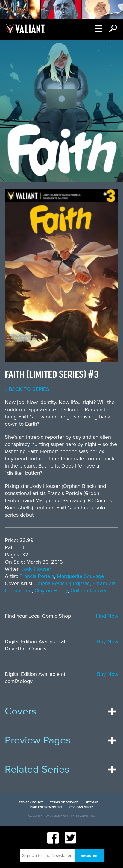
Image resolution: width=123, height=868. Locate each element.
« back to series (27, 389)
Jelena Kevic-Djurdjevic (62, 583)
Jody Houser (36, 569)
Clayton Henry (51, 591)
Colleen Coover (89, 591)
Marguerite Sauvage (81, 576)
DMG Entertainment (46, 807)
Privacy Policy (31, 802)
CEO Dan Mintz (81, 807)
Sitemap (92, 802)
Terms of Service (64, 802)
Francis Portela (37, 576)
